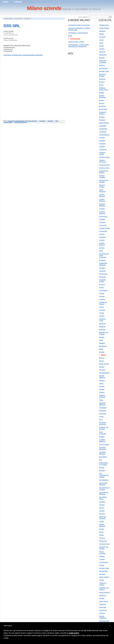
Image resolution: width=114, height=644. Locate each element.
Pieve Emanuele (103, 433)
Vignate (102, 598)
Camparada (103, 129)
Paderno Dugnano (102, 396)
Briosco (102, 103)
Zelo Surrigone (104, 621)
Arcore (101, 40)
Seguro (102, 508)
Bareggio (102, 52)
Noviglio (102, 380)
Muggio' (102, 367)
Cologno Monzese (102, 212)
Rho (101, 460)
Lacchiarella (103, 290)
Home (6, 2)
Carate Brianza (104, 135)
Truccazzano (104, 562)
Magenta (102, 327)
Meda (101, 340)
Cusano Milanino (102, 244)
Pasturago (103, 414)
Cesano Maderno (102, 200)
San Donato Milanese (103, 484)
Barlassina (103, 55)
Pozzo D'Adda (104, 444)
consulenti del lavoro (21, 122)
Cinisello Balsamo (102, 205)
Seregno (102, 514)
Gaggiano (102, 260)
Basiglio (102, 58)
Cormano (102, 222)
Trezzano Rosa (104, 544)
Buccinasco (103, 109)
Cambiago (103, 126)
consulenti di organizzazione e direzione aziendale (22, 121)
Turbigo (102, 565)
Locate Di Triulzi (102, 320)
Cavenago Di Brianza (104, 172)
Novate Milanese (102, 377)
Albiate (102, 34)
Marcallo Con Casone (104, 333)
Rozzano (102, 470)
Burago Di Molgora (103, 113)
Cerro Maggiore (102, 191)
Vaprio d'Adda (104, 577)
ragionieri (50, 121)
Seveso (102, 529)
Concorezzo (103, 216)
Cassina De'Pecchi (103, 161)
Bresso (102, 100)
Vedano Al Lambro (103, 584)
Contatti (18, 2)
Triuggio (102, 559)
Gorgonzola (103, 274)
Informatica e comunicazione (78, 33)
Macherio (102, 324)
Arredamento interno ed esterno (79, 25)
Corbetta (102, 219)
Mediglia (102, 343)
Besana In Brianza (103, 75)
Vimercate (103, 607)
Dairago (102, 248)
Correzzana (103, 231)
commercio (27, 18)
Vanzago (102, 574)
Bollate (102, 93)
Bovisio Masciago (102, 96)
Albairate (102, 31)
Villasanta (102, 604)
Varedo (102, 580)
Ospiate (102, 389)
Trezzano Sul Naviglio (104, 548)
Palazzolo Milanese (102, 404)
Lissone (102, 316)
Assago (102, 49)
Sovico (101, 535)
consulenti (42, 121)
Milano (103, 355)
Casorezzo (103, 149)
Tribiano (102, 556)
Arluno (101, 46)
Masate (102, 337)
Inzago (101, 287)
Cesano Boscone (102, 195)
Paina (101, 400)
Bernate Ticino (104, 71)
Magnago (102, 329)
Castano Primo (104, 168)
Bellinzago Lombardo (103, 61)
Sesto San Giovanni (103, 517)
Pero (101, 419)
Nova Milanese (104, 373)
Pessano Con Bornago (104, 428)
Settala (102, 521)
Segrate (102, 505)
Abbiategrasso (104, 25)
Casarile (102, 146)
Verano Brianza (104, 592)
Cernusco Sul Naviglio (104, 181)
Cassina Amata (104, 157)
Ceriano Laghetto (102, 176)
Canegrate (103, 132)
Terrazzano (103, 541)
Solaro (101, 532)
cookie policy (74, 633)
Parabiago (103, 411)
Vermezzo (103, 595)
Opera (101, 383)
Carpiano (102, 141)
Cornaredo (103, 225)
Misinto (102, 358)
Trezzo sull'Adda (102, 552)
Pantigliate (103, 408)
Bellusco (102, 65)
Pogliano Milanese (102, 441)
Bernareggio (103, 68)
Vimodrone (103, 610)
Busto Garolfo (104, 123)
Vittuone (102, 613)
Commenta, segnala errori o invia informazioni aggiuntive (23, 55)
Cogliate (102, 209)
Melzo (101, 349)
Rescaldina (103, 457)
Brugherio (102, 106)
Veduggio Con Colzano (104, 589)
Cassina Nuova (104, 165)
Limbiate (102, 310)
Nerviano (102, 370)
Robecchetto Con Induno (103, 464)
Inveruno (102, 284)
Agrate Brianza (104, 28)
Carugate (102, 143)
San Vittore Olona (103, 498)
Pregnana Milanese (102, 453)
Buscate (102, 117)
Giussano (102, 271)
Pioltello (102, 437)
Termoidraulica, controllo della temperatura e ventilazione (78, 45)
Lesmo (101, 307)
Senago (102, 511)
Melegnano (103, 346)
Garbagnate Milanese (103, 264)
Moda (70, 36)
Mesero (102, 352)
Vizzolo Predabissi (103, 617)
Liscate (102, 313)
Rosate (102, 467)
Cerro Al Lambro (102, 186)
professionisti (19, 18)
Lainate (102, 293)
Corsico (102, 234)
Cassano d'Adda (102, 153)
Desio (101, 251)
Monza (101, 361)
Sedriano (102, 502)
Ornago (102, 386)
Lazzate (102, 296)
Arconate (102, 37)
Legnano (102, 299)
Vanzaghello (103, 571)
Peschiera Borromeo (103, 423)
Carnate (102, 138)
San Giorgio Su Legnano (104, 488)
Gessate (102, 268)
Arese (101, 43)
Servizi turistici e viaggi (76, 42)
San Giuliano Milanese (104, 493)
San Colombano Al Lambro (104, 475)
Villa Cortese (103, 601)
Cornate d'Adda (104, 228)
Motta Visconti (104, 364)
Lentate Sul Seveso (103, 303)
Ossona (102, 392)
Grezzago (102, 277)
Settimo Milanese (102, 525)
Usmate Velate (104, 568)
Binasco (102, 82)
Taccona (102, 538)
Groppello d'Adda (102, 281)
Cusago (102, 240)
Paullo (101, 417)
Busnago (102, 120)
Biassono (102, 79)
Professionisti (75, 39)
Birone (101, 85)
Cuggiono (102, 237)
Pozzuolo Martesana (103, 448)
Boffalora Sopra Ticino (103, 89)
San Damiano (104, 480)
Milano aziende (9, 18)
